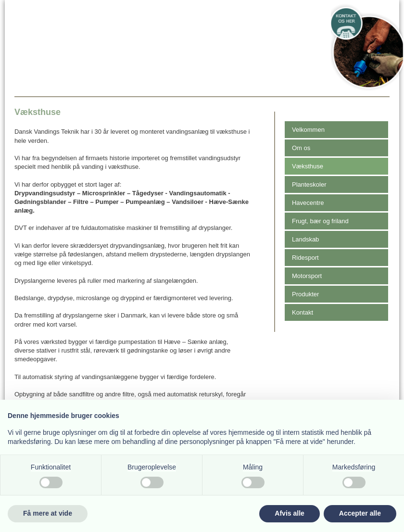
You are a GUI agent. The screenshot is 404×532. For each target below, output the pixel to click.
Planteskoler (309, 184)
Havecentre (308, 203)
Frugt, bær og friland (320, 221)
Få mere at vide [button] (48, 513)
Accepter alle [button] (360, 513)
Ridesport (305, 258)
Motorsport (307, 276)
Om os (301, 148)
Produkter (305, 294)
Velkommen (308, 130)
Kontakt (303, 312)
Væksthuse (308, 166)
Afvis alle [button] (289, 513)
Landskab (305, 239)
